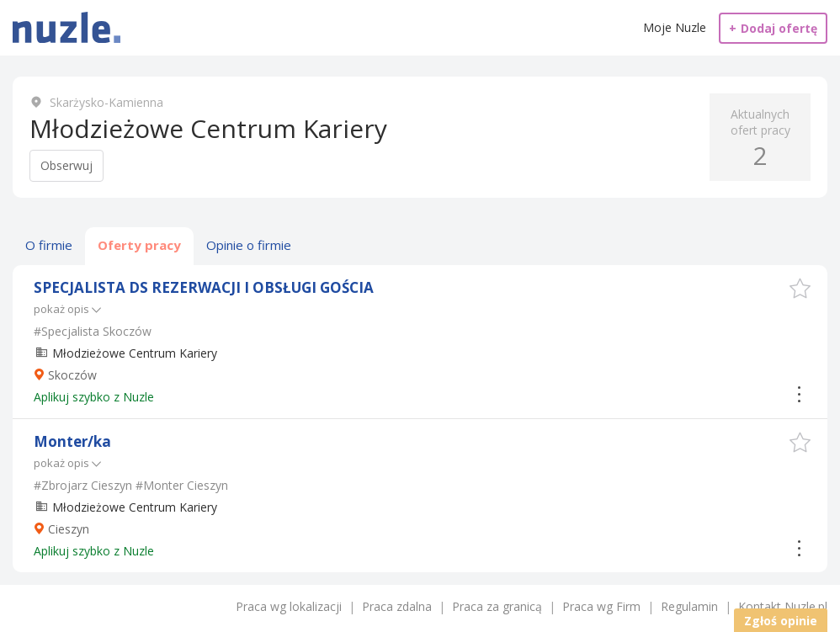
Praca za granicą (497, 606)
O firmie (49, 245)
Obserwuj (66, 165)
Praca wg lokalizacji (289, 606)
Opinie (249, 245)
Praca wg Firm (601, 606)
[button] (800, 288)
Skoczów (72, 375)
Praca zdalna (397, 606)
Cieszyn (69, 529)
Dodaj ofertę (773, 28)
